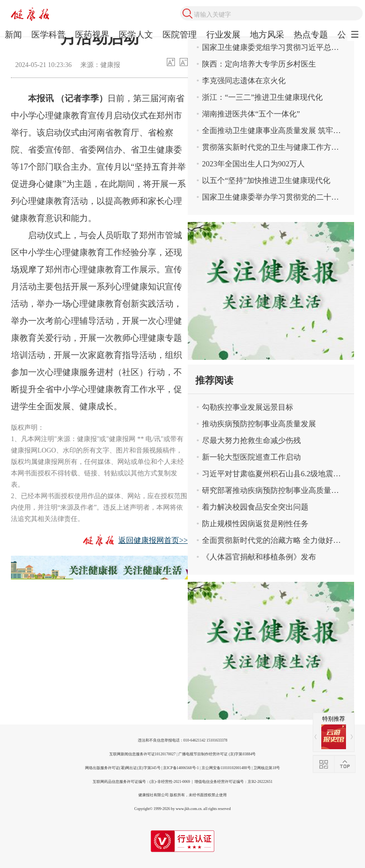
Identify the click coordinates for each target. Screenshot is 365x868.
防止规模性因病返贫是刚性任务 (255, 524)
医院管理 (180, 35)
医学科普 (48, 35)
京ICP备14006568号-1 (181, 768)
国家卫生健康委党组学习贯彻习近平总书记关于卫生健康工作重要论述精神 (278, 47)
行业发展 (223, 35)
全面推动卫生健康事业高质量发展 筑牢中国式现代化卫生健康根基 (278, 130)
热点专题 (311, 35)
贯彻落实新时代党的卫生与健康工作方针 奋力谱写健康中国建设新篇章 (278, 147)
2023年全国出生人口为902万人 (253, 164)
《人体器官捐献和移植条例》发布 (259, 557)
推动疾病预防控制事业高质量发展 (259, 424)
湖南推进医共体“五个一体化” (251, 114)
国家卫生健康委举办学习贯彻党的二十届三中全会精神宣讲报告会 (278, 197)
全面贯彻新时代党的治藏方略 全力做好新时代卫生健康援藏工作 (278, 540)
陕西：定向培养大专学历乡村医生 (259, 64)
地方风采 (267, 35)
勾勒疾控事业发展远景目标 (248, 407)
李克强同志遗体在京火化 (244, 81)
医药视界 (92, 35)
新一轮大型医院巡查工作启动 (251, 457)
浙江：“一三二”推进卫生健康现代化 (262, 97)
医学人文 (136, 35)
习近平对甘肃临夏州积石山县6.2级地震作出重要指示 (278, 474)
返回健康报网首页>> (153, 540)
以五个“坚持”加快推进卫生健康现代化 (266, 180)
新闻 (13, 35)
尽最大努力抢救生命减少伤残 (251, 440)
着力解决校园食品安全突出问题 (255, 507)
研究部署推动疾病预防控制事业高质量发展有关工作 (278, 490)
